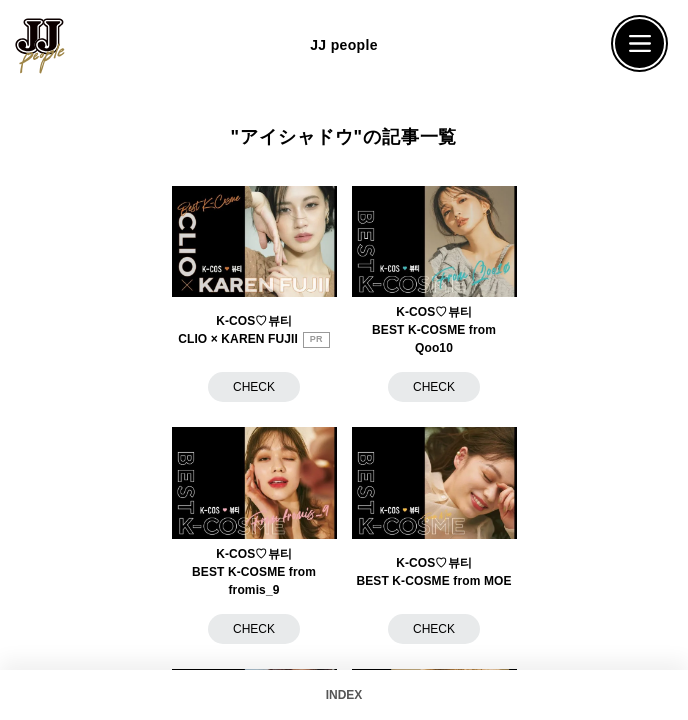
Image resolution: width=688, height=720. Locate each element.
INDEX (344, 695)
